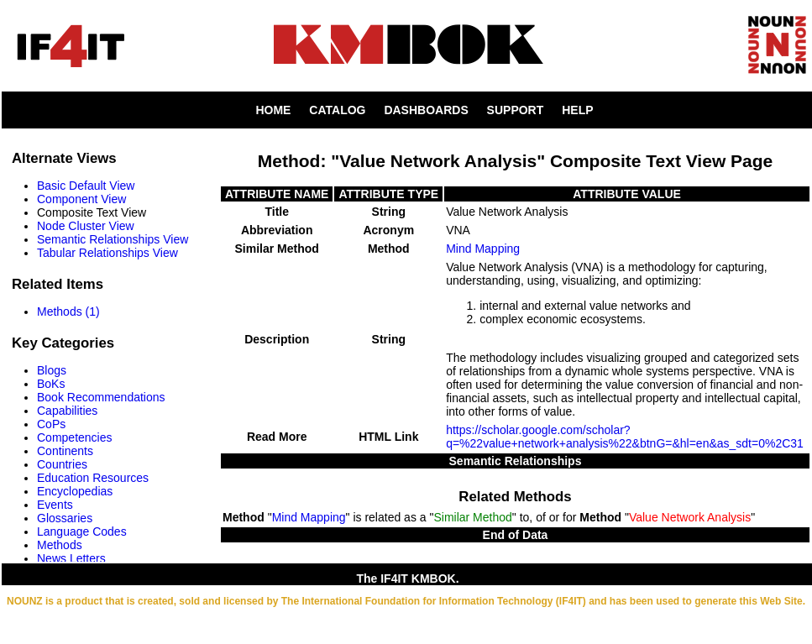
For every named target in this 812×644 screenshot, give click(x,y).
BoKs (51, 384)
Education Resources (93, 478)
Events (55, 505)
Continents (65, 451)
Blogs (52, 370)
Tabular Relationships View (107, 253)
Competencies (75, 437)
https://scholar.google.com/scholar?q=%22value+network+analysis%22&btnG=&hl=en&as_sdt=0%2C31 (625, 437)
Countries (62, 464)
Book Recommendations (101, 397)
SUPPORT (516, 110)
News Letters (71, 558)
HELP (577, 110)
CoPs (51, 424)
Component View (81, 199)
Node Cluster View (86, 226)
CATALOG (337, 110)
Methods (60, 545)
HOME (273, 110)
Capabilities (67, 411)
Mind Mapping (483, 249)
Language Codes (82, 531)
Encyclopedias (75, 491)
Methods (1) (68, 312)
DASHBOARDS (426, 110)
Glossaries (65, 518)
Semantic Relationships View (113, 239)
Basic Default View (86, 186)
